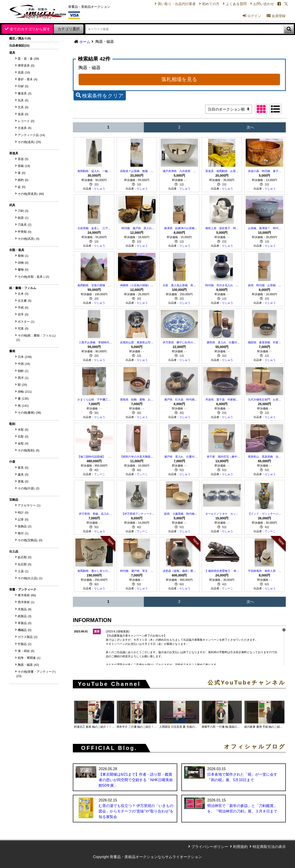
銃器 (23, 218)
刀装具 (25, 225)
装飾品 (25, 526)
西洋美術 (26, 602)
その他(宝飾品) (30, 540)
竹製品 (25, 644)
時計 (23, 513)
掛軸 (25, 392)
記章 (23, 519)
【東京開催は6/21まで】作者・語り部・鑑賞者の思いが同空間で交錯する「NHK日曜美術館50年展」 (136, 780)
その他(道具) (29, 142)
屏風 (23, 481)
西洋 (23, 378)
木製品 (25, 609)
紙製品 (25, 616)
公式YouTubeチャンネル (247, 683)
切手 (23, 314)
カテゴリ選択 (69, 29)
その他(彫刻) (29, 450)
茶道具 (14, 153)
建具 (23, 475)
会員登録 (273, 18)
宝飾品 (14, 500)
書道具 (25, 93)
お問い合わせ (260, 4)
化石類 (25, 564)
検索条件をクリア (100, 95)
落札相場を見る (179, 79)
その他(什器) (29, 488)
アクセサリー (29, 505)
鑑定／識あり (20, 38)
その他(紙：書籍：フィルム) (36, 338)
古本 (23, 294)
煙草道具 (26, 66)
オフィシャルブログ (255, 747)
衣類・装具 (17, 250)
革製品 (25, 623)
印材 (23, 86)
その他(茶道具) (31, 194)
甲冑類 (25, 232)
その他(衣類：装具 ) (34, 277)
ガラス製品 (28, 637)
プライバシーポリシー (210, 847)
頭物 (23, 263)
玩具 (23, 100)
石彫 (23, 437)
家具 (23, 468)
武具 (12, 205)
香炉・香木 (28, 79)
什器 (12, 462)
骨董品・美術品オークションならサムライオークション (156, 857)
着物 (23, 256)
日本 (25, 357)
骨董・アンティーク (23, 589)
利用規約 (240, 847)
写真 (23, 329)
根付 (23, 533)
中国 (24, 364)
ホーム (85, 42)
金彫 (23, 443)
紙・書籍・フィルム (23, 288)
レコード (26, 121)
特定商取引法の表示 (269, 847)
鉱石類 (25, 557)
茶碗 (24, 166)
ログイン (248, 18)
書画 (12, 351)
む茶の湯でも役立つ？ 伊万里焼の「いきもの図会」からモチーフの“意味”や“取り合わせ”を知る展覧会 (136, 811)
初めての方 (204, 4)
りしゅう (100, 189)
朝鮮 (23, 371)
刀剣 (23, 211)
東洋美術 (27, 595)
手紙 (23, 308)
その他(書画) (29, 413)
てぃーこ (100, 474)
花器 (24, 72)
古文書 (25, 301)
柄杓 (23, 180)
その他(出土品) (30, 578)
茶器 (23, 159)
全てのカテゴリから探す (30, 29)
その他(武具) (29, 239)
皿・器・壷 (28, 59)
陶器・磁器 (28, 665)
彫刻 (12, 424)
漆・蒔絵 (26, 651)
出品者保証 (19, 45)
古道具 (25, 128)
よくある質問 (231, 4)
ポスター (26, 322)
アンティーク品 (31, 135)
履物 (23, 270)
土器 (23, 571)
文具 (23, 107)
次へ (250, 127)
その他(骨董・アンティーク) (36, 674)
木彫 (23, 430)
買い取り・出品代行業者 (168, 4)
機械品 (25, 630)
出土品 (14, 551)
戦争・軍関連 (29, 658)
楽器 (23, 114)
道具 (12, 53)
